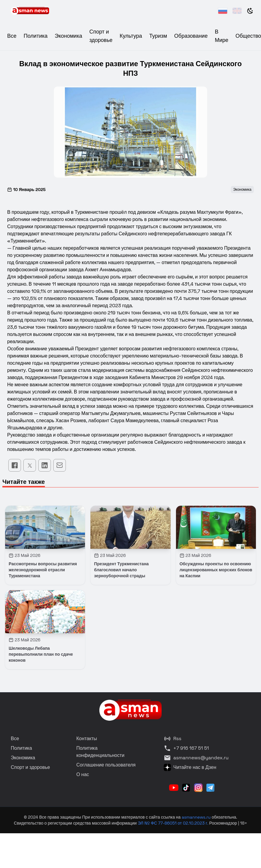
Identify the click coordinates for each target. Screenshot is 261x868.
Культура (131, 36)
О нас (83, 774)
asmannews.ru (196, 817)
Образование (191, 36)
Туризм (158, 36)
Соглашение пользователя (106, 765)
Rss (173, 739)
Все (12, 36)
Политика (36, 36)
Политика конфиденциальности (100, 752)
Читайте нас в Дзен (190, 767)
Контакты (87, 739)
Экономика (69, 36)
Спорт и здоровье (30, 767)
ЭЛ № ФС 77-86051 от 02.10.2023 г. (173, 823)
